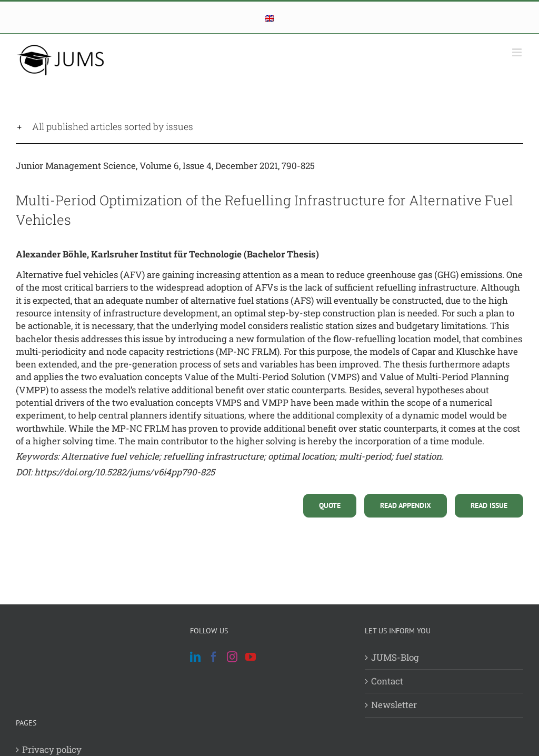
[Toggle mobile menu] (518, 52)
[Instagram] (232, 657)
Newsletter (394, 705)
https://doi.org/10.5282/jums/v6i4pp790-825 (124, 472)
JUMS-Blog (395, 657)
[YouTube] (251, 657)
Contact (387, 681)
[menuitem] (269, 18)
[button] (269, 127)
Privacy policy (52, 749)
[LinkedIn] (195, 657)
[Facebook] (214, 657)
